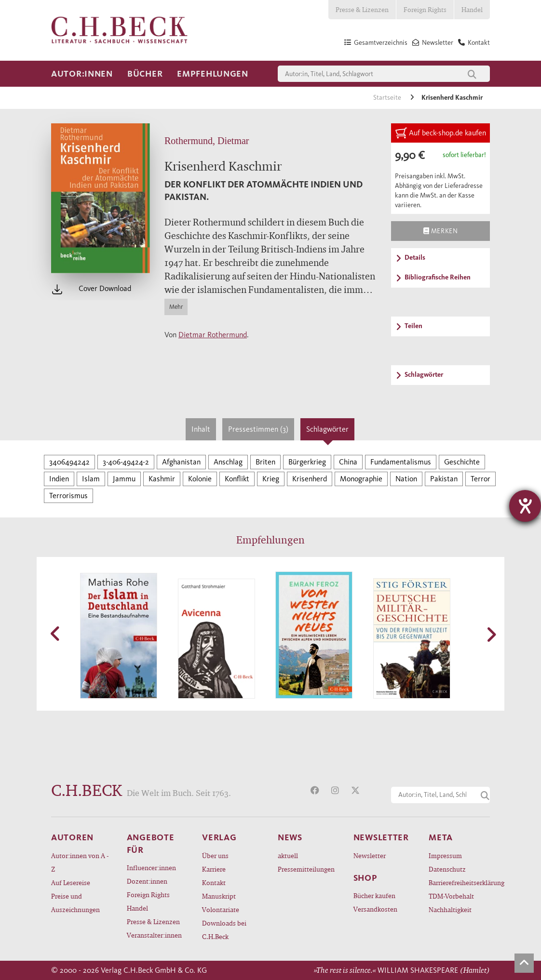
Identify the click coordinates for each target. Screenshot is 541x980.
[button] (56, 634)
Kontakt (214, 882)
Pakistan (444, 479)
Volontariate (221, 909)
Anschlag (228, 462)
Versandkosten (375, 909)
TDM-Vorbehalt (451, 896)
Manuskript (219, 896)
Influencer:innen (151, 867)
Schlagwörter (327, 429)
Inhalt (201, 429)
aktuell (288, 855)
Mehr (176, 307)
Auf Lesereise (71, 882)
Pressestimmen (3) (258, 429)
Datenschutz (447, 869)
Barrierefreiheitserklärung (459, 882)
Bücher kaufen (374, 895)
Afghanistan (181, 462)
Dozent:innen (147, 881)
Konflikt (237, 479)
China (348, 462)
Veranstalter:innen (154, 935)
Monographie (361, 479)
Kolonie (200, 479)
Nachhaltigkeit (450, 909)
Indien (59, 479)
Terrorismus (68, 496)
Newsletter (370, 855)
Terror (480, 479)
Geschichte (462, 462)
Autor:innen (82, 74)
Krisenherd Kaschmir (452, 98)
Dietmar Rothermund (213, 335)
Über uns (215, 855)
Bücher (145, 74)
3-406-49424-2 (126, 462)
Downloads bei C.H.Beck (224, 930)
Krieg (271, 479)
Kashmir (162, 479)
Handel (472, 9)
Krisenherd (310, 479)
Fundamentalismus (401, 462)
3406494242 (69, 462)
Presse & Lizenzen (362, 9)
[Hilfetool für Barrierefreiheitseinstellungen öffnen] (525, 506)
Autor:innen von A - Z (80, 862)
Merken (440, 231)
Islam (91, 479)
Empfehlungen (213, 74)
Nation (406, 479)
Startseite (388, 98)
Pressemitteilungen (306, 869)
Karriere (214, 869)
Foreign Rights (425, 9)
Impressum (445, 855)
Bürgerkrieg (307, 462)
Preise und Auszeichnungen (75, 903)
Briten (265, 462)
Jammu (124, 479)
